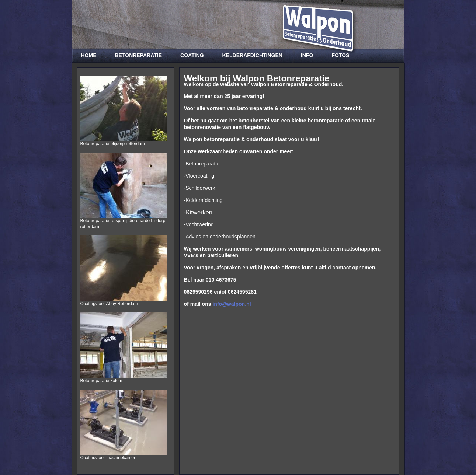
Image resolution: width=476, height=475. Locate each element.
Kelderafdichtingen (252, 55)
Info (307, 55)
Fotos (340, 55)
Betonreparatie (139, 55)
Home (89, 55)
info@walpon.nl (232, 304)
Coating (192, 55)
